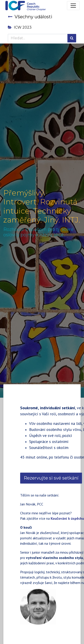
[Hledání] (72, 38)
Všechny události (30, 17)
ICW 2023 (20, 27)
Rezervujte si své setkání (51, 478)
